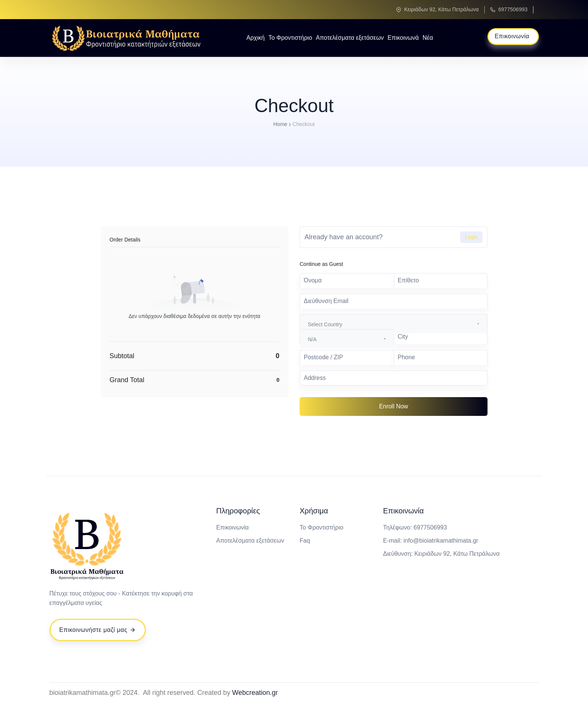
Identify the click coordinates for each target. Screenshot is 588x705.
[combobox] (394, 324)
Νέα (428, 38)
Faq (305, 541)
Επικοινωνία (233, 527)
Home (280, 124)
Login (471, 237)
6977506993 (513, 9)
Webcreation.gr (255, 693)
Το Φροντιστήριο (290, 38)
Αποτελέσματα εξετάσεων (350, 38)
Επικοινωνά (403, 38)
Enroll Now (394, 406)
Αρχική (256, 38)
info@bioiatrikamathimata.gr (441, 541)
